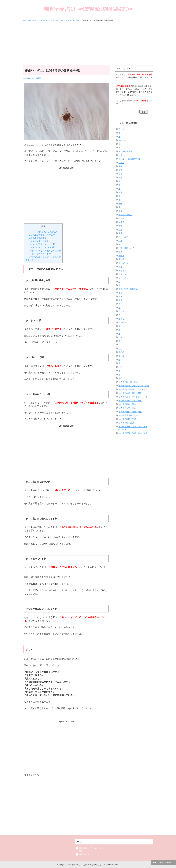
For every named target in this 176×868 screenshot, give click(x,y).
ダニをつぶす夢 (38, 238)
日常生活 (122, 322)
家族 (120, 170)
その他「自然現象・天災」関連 (132, 389)
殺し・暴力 (123, 237)
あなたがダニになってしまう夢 (45, 257)
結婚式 (121, 222)
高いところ (123, 278)
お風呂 (121, 163)
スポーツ (122, 274)
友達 (120, 300)
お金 (120, 155)
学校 (120, 177)
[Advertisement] (88, 44)
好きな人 (122, 270)
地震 (120, 252)
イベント (122, 140)
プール (121, 356)
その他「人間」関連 (127, 408)
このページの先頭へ (164, 862)
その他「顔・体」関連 (128, 382)
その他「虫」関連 (32, 78)
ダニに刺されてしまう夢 (42, 244)
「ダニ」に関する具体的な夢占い (42, 232)
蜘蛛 (120, 204)
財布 (120, 241)
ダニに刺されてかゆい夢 (42, 247)
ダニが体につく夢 (39, 241)
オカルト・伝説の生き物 (129, 159)
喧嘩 (120, 226)
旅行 (120, 378)
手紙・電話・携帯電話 (128, 289)
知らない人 (123, 263)
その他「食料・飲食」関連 (130, 401)
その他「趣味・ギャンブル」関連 (133, 397)
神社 (120, 267)
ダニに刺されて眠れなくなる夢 (45, 251)
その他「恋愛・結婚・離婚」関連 (133, 433)
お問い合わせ (84, 854)
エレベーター (124, 148)
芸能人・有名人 (125, 215)
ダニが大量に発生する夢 (42, 235)
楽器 (120, 174)
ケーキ (121, 218)
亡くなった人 (124, 311)
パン (120, 348)
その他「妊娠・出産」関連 (130, 412)
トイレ (121, 296)
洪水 (120, 233)
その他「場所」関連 (127, 419)
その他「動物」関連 (127, 404)
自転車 (121, 256)
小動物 (121, 259)
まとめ (30, 260)
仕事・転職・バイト (127, 248)
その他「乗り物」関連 (128, 415)
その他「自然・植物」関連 (130, 393)
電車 (120, 293)
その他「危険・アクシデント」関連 (134, 386)
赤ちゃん (122, 129)
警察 (120, 211)
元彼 (120, 367)
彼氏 (120, 192)
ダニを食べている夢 (40, 254)
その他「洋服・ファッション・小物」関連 (133, 428)
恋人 (120, 230)
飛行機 (121, 352)
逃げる (121, 319)
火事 (120, 166)
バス (120, 337)
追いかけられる (125, 151)
